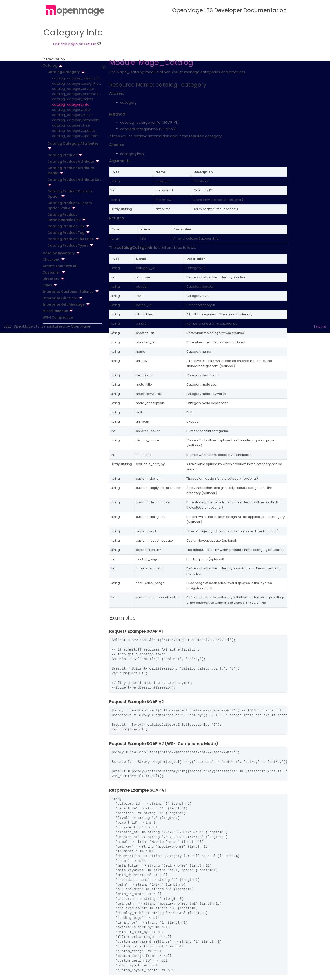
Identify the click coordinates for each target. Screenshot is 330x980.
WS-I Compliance (58, 317)
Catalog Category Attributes (73, 143)
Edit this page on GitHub (77, 44)
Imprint (320, 326)
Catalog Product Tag (66, 233)
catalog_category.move (72, 115)
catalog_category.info (71, 104)
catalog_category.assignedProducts (82, 78)
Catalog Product (62, 155)
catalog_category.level (71, 110)
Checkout (51, 260)
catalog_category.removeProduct (81, 120)
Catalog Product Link (66, 226)
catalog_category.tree (71, 125)
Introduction (54, 59)
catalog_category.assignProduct (79, 83)
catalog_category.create (73, 89)
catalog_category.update (74, 131)
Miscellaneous (55, 311)
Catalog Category (63, 72)
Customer (51, 272)
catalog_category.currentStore (78, 94)
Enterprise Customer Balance (68, 292)
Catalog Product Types (68, 245)
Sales (47, 285)
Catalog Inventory (59, 253)
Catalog (50, 65)
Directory (51, 279)
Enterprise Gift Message (64, 304)
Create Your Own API (60, 266)
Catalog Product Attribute (71, 162)
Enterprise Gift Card (60, 298)
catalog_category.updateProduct (80, 136)
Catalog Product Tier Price (71, 239)
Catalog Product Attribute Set (74, 180)
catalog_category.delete (73, 99)
